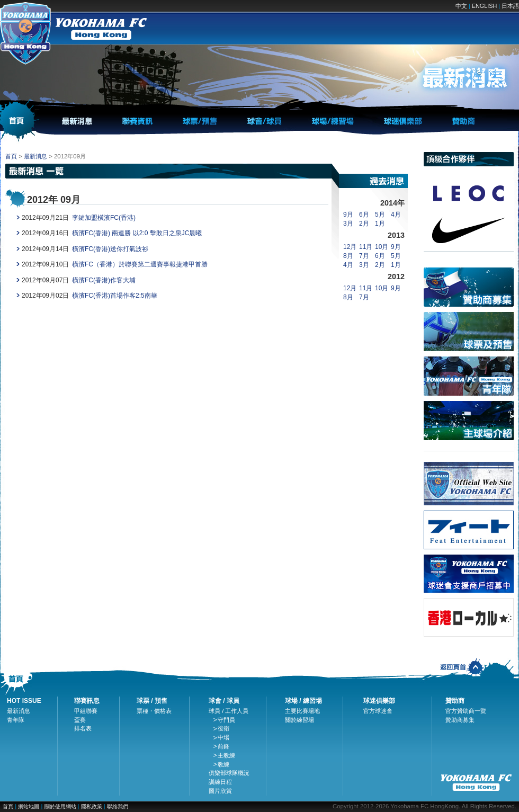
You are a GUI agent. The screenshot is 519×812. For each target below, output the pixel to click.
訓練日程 (220, 782)
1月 (380, 224)
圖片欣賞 (220, 791)
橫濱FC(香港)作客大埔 (104, 280)
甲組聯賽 (86, 711)
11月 (366, 247)
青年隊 (16, 720)
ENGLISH (484, 6)
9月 (348, 215)
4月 (396, 215)
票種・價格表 (154, 711)
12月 (350, 247)
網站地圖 (29, 806)
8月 (348, 256)
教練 (223, 764)
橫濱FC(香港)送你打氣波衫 (110, 249)
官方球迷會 (378, 711)
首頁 (11, 156)
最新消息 (35, 156)
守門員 (226, 720)
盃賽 (80, 720)
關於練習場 (299, 720)
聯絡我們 (118, 806)
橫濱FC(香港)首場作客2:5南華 (115, 296)
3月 (348, 224)
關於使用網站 (61, 806)
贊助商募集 (460, 720)
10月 (382, 247)
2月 (364, 224)
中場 (223, 737)
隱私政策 (92, 806)
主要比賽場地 (302, 711)
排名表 (83, 728)
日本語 (510, 6)
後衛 (223, 728)
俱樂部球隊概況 (229, 773)
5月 (380, 215)
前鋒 (223, 746)
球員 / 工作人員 (229, 711)
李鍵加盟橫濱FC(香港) (104, 218)
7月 (364, 256)
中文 (461, 6)
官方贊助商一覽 (466, 711)
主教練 (226, 755)
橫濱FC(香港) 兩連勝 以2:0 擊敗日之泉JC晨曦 (137, 233)
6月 (364, 215)
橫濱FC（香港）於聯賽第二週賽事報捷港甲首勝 (140, 264)
